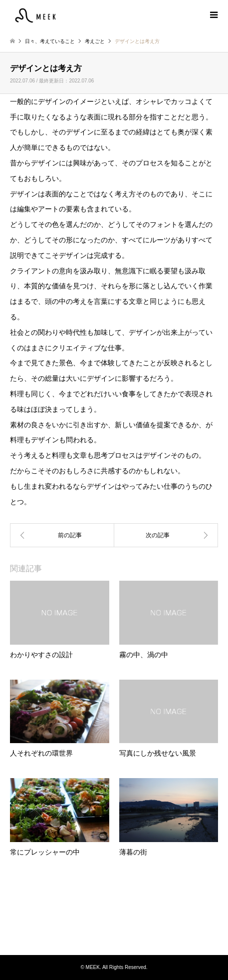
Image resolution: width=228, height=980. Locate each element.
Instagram (114, 935)
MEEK (114, 917)
